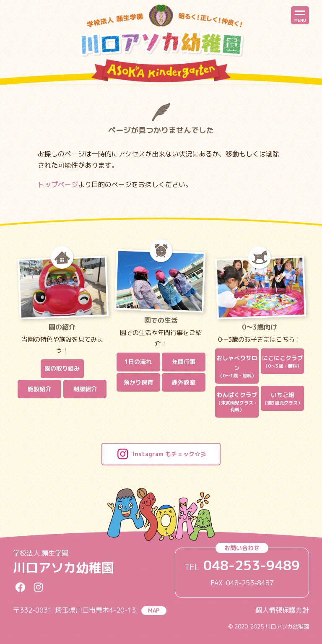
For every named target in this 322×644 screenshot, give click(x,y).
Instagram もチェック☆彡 (161, 454)
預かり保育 (138, 382)
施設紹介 (39, 389)
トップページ (58, 184)
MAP (154, 610)
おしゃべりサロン (237, 367)
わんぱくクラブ (237, 402)
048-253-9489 (252, 565)
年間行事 (184, 362)
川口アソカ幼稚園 (63, 568)
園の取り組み (62, 368)
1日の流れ (138, 362)
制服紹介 (85, 389)
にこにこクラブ (283, 362)
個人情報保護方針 (282, 610)
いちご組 (283, 399)
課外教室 (184, 382)
